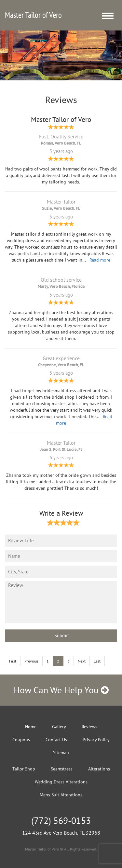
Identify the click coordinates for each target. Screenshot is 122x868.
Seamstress (62, 769)
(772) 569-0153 (61, 821)
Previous (31, 661)
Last (97, 661)
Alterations (99, 769)
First (13, 661)
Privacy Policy (96, 740)
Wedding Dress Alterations (61, 782)
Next (82, 661)
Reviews (89, 727)
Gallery (59, 727)
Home (31, 727)
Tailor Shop (24, 769)
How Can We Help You (61, 690)
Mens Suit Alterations (61, 795)
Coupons (21, 740)
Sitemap (61, 753)
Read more (100, 260)
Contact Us (56, 740)
